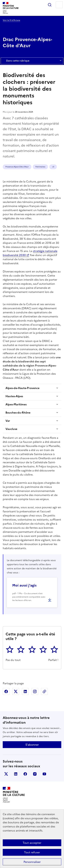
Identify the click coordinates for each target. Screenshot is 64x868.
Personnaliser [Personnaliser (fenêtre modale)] (32, 862)
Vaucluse (11, 429)
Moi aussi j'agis (24, 585)
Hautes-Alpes (14, 396)
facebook (25, 774)
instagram (35, 774)
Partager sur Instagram (35, 691)
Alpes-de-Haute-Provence (22, 388)
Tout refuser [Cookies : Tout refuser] (32, 852)
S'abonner (32, 745)
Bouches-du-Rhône (18, 413)
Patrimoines (40, 167)
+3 (53, 167)
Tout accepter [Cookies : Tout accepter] (32, 843)
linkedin (16, 774)
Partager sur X (16, 691)
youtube (44, 774)
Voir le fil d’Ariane (11, 20)
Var (8, 421)
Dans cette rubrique (32, 61)
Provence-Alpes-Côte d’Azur (17, 167)
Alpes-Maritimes (16, 404)
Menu (59, 5)
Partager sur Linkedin (25, 691)
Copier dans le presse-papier (44, 691)
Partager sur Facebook (6, 691)
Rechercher (50, 5)
